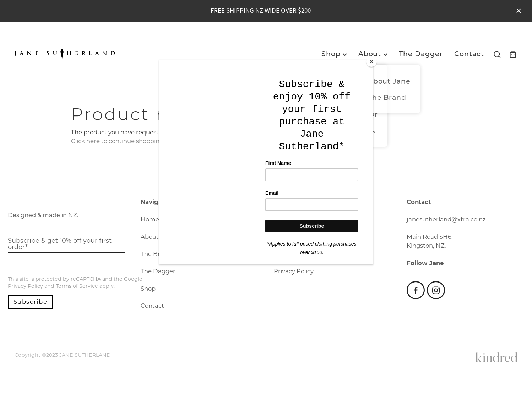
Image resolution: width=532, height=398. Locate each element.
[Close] (371, 61)
